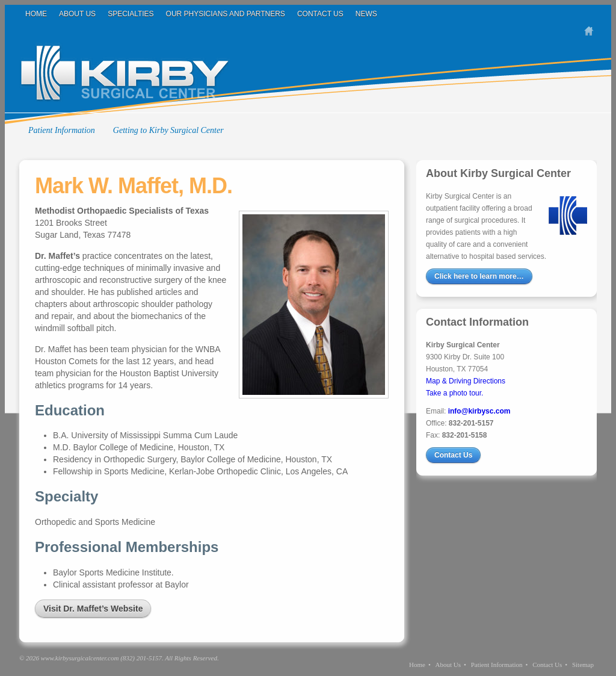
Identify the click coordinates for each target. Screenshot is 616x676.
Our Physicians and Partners (226, 14)
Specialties (131, 14)
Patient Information (62, 130)
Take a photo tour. (454, 393)
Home (36, 14)
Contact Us (320, 14)
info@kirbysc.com (479, 411)
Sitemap (583, 665)
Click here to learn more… (479, 276)
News (366, 14)
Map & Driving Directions (466, 381)
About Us (77, 14)
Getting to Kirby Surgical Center (168, 130)
